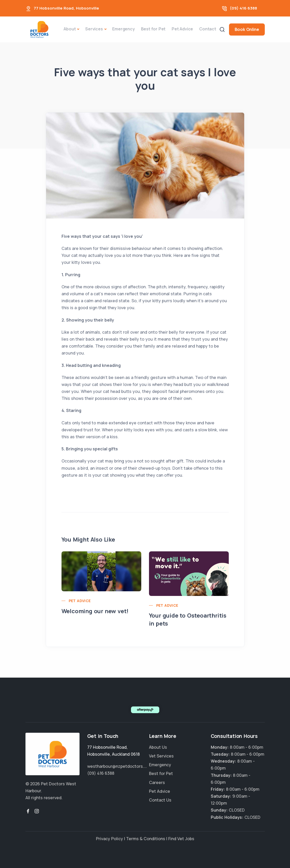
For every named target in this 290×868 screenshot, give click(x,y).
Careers (157, 782)
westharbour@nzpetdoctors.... (117, 766)
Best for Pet (153, 29)
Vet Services (161, 756)
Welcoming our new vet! (95, 611)
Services (94, 29)
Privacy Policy (109, 839)
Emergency (123, 29)
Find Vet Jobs (181, 839)
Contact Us (160, 800)
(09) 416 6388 (243, 8)
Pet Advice (182, 29)
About (70, 29)
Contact (208, 29)
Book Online (247, 29)
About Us (158, 747)
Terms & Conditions (146, 839)
